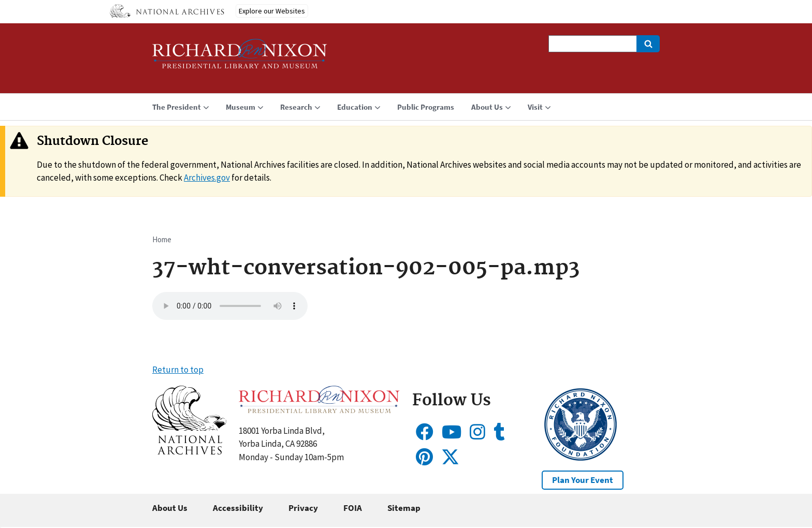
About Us (170, 508)
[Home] (240, 58)
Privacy (303, 508)
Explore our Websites (272, 11)
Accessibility (238, 508)
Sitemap (404, 508)
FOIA (353, 508)
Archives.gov (207, 178)
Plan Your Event (583, 480)
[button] (189, 451)
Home (162, 239)
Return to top (178, 370)
